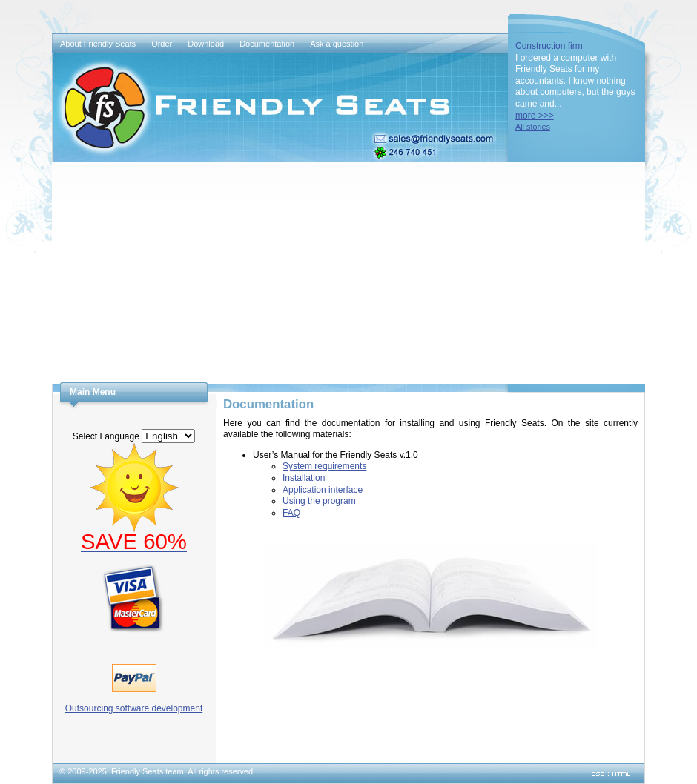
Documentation (267, 44)
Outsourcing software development (134, 708)
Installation (304, 478)
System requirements (324, 466)
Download (206, 44)
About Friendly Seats (98, 44)
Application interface (323, 490)
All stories (533, 127)
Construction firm (549, 46)
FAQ (291, 513)
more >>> (535, 116)
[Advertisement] (348, 273)
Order (162, 44)
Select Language (106, 436)
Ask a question (337, 44)
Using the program (319, 501)
